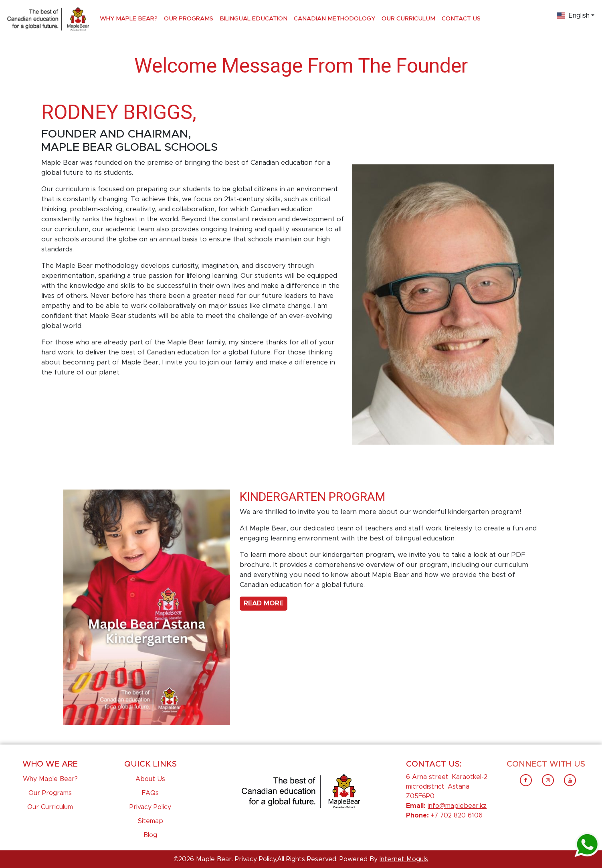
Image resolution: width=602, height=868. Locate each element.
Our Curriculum (408, 19)
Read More (264, 603)
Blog (150, 835)
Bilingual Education (254, 19)
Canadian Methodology (334, 19)
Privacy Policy (150, 807)
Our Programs (189, 19)
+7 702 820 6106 (457, 815)
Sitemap (150, 821)
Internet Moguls (404, 859)
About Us (150, 779)
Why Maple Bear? (129, 19)
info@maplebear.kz (457, 806)
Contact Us (461, 19)
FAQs (150, 793)
